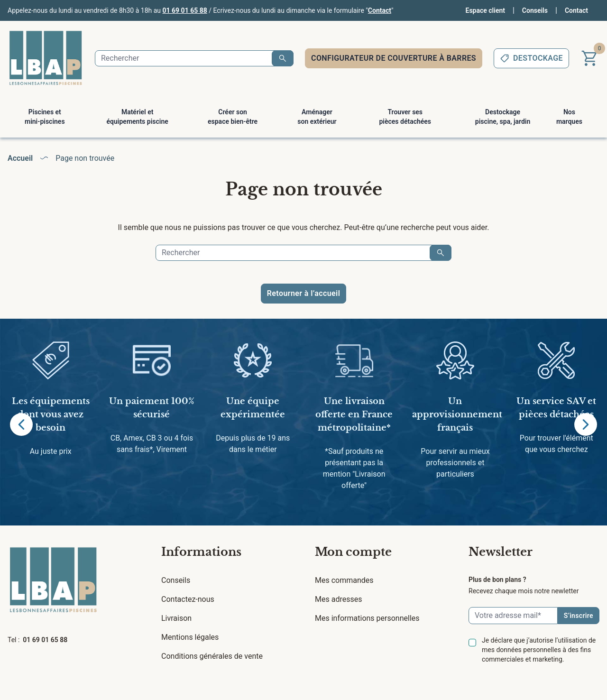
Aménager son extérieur (317, 117)
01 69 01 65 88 (185, 10)
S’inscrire (579, 616)
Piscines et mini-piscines (45, 117)
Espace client (485, 10)
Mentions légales (190, 637)
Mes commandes (344, 580)
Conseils (535, 10)
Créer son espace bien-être (233, 117)
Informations (201, 552)
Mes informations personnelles (367, 618)
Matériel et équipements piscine (138, 117)
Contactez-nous (188, 599)
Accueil (20, 158)
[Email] (513, 616)
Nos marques (569, 117)
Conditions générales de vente (212, 656)
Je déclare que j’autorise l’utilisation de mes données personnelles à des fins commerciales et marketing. (539, 650)
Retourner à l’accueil (303, 293)
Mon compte (353, 552)
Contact (380, 10)
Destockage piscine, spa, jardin (503, 117)
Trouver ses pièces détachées (405, 117)
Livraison (176, 618)
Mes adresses (338, 599)
